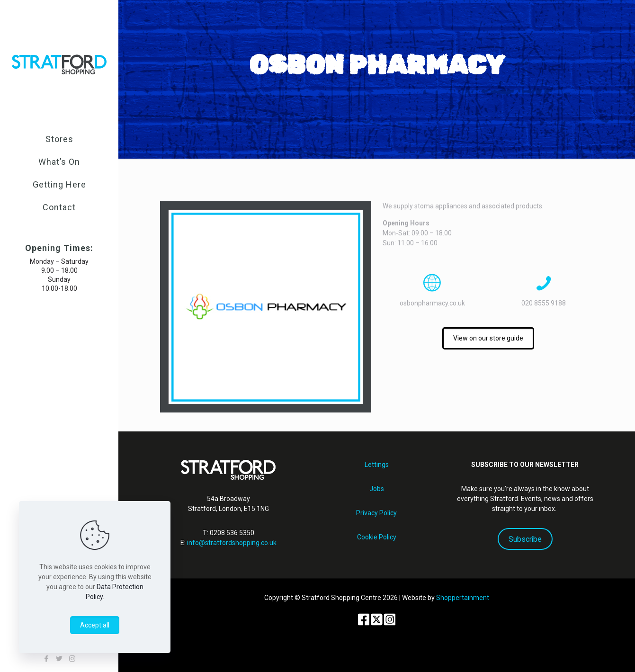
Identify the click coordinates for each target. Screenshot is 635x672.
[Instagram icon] (72, 659)
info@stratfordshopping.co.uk (232, 543)
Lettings (377, 465)
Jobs (377, 489)
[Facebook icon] (47, 659)
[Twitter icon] (59, 659)
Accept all (95, 625)
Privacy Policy (376, 513)
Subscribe (525, 539)
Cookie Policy (377, 537)
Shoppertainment (463, 598)
